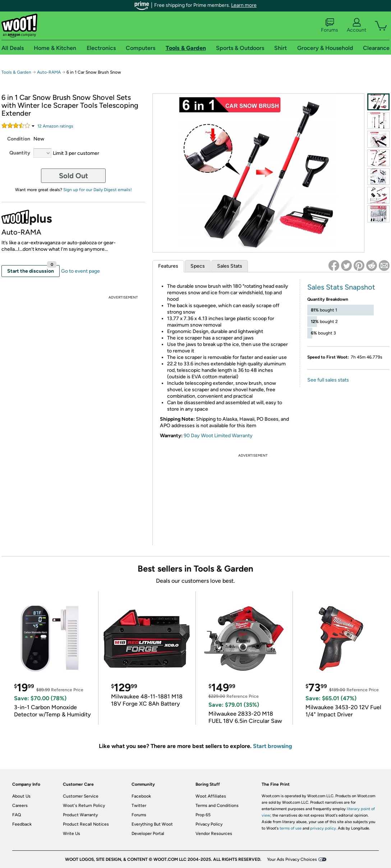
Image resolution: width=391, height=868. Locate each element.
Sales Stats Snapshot (341, 287)
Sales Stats (230, 266)
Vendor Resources (214, 834)
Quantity (20, 153)
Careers (20, 805)
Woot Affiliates (211, 796)
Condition (19, 139)
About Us (21, 796)
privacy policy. (323, 828)
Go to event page (80, 271)
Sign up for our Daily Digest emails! (98, 190)
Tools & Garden (16, 72)
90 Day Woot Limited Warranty (218, 436)
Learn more (244, 5)
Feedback (22, 824)
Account (356, 26)
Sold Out (73, 176)
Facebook (141, 796)
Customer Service (81, 796)
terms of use (291, 828)
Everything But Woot (152, 824)
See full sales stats (328, 380)
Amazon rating (55, 126)
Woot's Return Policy (84, 805)
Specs (198, 266)
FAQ (17, 815)
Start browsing (273, 746)
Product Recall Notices (86, 824)
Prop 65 (203, 815)
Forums (330, 26)
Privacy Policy (209, 824)
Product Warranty (80, 815)
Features (168, 266)
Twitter (139, 805)
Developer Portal (148, 834)
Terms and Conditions (217, 805)
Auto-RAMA (49, 72)
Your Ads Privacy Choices (292, 859)
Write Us (72, 834)
